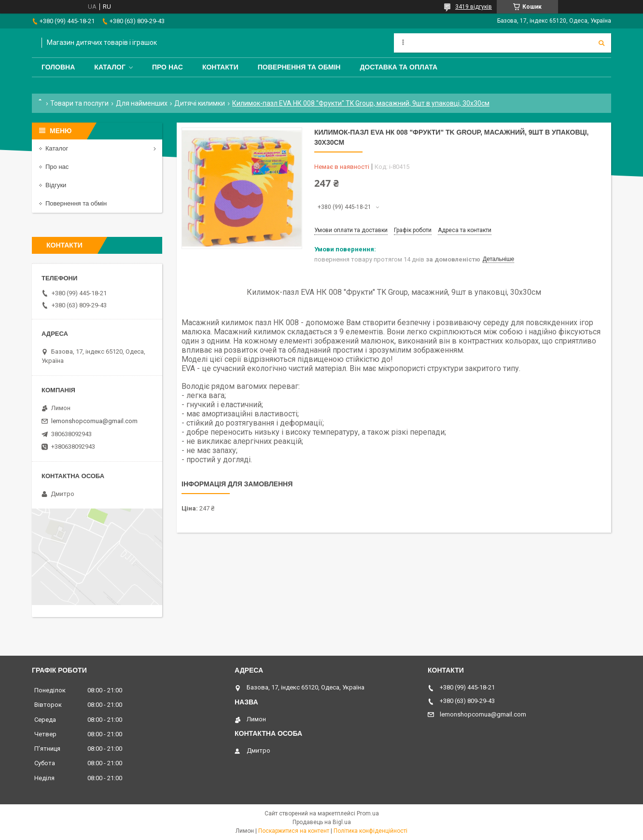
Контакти (220, 67)
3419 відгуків (474, 7)
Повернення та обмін (299, 67)
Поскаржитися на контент (294, 831)
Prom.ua (368, 813)
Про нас (168, 67)
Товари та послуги (79, 103)
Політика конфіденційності (370, 831)
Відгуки (56, 185)
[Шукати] (601, 43)
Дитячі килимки (200, 103)
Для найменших (142, 103)
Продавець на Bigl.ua (322, 822)
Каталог (110, 67)
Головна (58, 67)
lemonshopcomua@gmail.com (94, 421)
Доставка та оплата (398, 67)
